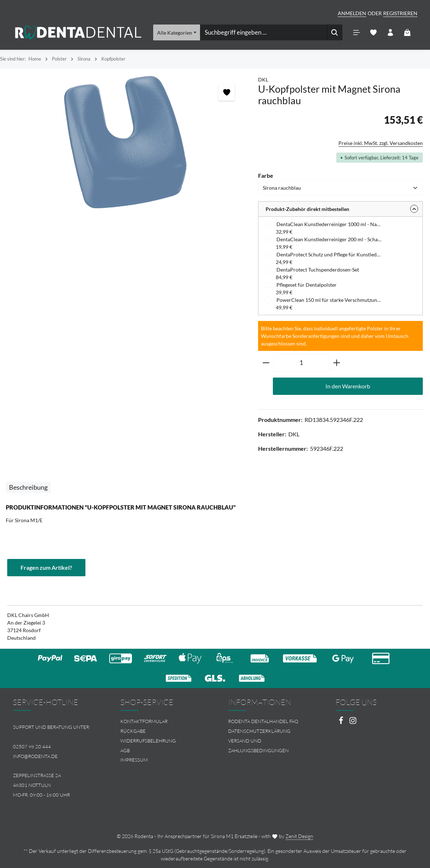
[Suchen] (334, 32)
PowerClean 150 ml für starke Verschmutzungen (329, 300)
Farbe (266, 175)
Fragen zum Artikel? (46, 567)
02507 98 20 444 (32, 746)
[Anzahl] (301, 363)
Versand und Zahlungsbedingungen (258, 746)
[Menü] (356, 33)
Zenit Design (299, 836)
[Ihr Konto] (390, 33)
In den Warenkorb (348, 386)
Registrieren (400, 13)
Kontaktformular (144, 721)
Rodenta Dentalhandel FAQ (263, 721)
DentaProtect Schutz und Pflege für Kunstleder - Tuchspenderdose (329, 254)
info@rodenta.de (35, 756)
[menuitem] (161, 721)
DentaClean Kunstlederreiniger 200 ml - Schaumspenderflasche (329, 239)
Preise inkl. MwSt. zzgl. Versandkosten (381, 143)
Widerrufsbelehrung (148, 741)
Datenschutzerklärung (259, 731)
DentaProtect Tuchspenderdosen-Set (318, 270)
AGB (125, 750)
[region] (125, 142)
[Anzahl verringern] (266, 363)
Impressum (134, 760)
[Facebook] (342, 722)
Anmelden (352, 13)
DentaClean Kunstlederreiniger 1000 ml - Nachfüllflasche (329, 224)
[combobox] (263, 32)
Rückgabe (133, 731)
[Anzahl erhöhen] (337, 363)
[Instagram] (353, 722)
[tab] (28, 487)
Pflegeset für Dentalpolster (307, 285)
